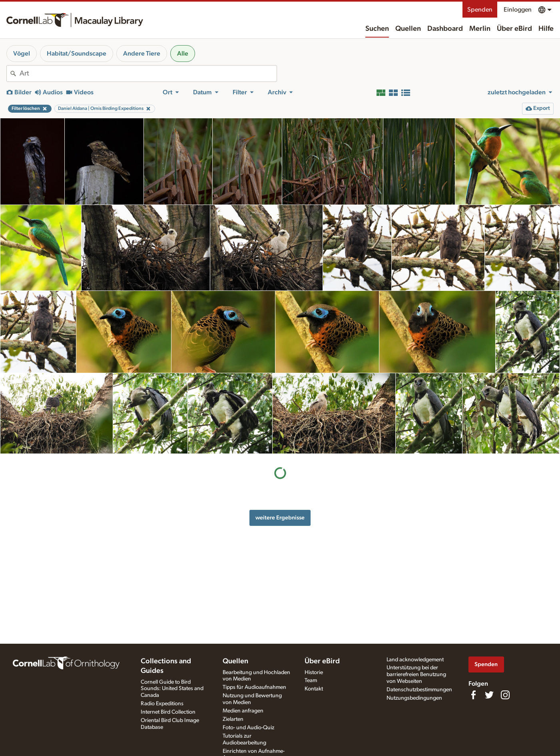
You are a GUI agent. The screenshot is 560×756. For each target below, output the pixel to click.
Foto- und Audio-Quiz (248, 728)
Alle (183, 54)
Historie (314, 672)
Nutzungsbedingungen (414, 698)
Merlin (480, 29)
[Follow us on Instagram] (505, 695)
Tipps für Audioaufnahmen (254, 687)
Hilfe (546, 29)
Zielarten (233, 719)
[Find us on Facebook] (473, 695)
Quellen (408, 29)
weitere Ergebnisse (280, 518)
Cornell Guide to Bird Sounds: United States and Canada (172, 689)
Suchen (377, 29)
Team (311, 680)
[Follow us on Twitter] (489, 695)
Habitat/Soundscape (77, 54)
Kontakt (314, 689)
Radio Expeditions (162, 704)
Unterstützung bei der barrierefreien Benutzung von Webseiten (416, 674)
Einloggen (518, 10)
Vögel (22, 54)
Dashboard (445, 29)
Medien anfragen (243, 711)
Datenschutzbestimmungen (419, 690)
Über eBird (514, 29)
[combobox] (148, 74)
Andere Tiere (142, 54)
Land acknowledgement (415, 660)
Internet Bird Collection (168, 712)
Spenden (480, 10)
